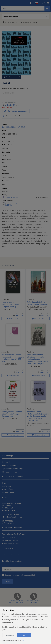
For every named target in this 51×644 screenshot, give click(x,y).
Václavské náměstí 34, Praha (13, 534)
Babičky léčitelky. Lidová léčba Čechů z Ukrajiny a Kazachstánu (12, 414)
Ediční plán (7, 486)
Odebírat (8, 581)
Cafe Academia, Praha (11, 544)
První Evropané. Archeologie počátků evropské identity (10, 304)
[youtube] (18, 556)
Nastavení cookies (10, 472)
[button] (37, 3)
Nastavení (9, 635)
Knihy (14, 22)
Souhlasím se (20, 575)
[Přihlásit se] (31, 3)
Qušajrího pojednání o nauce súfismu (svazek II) (37, 303)
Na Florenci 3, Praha (10, 540)
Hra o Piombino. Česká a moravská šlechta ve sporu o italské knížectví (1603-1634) (13, 358)
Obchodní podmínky (10, 465)
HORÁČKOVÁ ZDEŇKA (9, 364)
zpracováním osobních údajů (25, 575)
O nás (4, 483)
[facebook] (5, 556)
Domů (6, 22)
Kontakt (6, 497)
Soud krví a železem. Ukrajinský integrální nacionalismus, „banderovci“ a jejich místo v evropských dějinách (38, 359)
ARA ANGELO (23, 88)
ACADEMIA (8, 205)
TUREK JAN (6, 309)
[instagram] (12, 556)
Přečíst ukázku (12, 77)
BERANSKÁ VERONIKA (9, 419)
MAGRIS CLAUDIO (9, 88)
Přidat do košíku (13, 319)
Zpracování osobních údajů (13, 468)
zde (23, 640)
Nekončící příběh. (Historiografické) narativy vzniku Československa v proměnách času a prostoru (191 (38, 416)
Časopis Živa (7, 489)
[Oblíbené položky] (43, 3)
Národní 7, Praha (9, 537)
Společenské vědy (24, 22)
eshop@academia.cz (12, 517)
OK (24, 635)
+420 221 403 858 (11, 514)
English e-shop (8, 493)
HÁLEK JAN (31, 423)
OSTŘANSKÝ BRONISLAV (36, 309)
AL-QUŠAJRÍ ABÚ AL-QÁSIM (37, 307)
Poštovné (6, 462)
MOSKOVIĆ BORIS (42, 423)
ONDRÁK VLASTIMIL (34, 366)
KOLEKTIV (31, 426)
